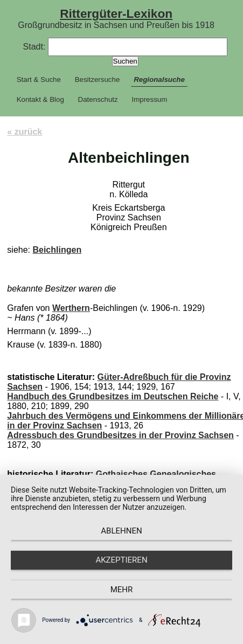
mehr (122, 590)
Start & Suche (39, 79)
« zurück (25, 132)
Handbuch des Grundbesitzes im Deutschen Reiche (113, 396)
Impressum (149, 99)
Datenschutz (98, 99)
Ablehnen (121, 531)
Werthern (71, 308)
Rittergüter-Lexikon (116, 13)
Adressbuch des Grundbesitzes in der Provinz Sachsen (120, 435)
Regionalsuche (159, 79)
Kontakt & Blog (40, 99)
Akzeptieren (121, 560)
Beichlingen (57, 250)
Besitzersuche (98, 79)
